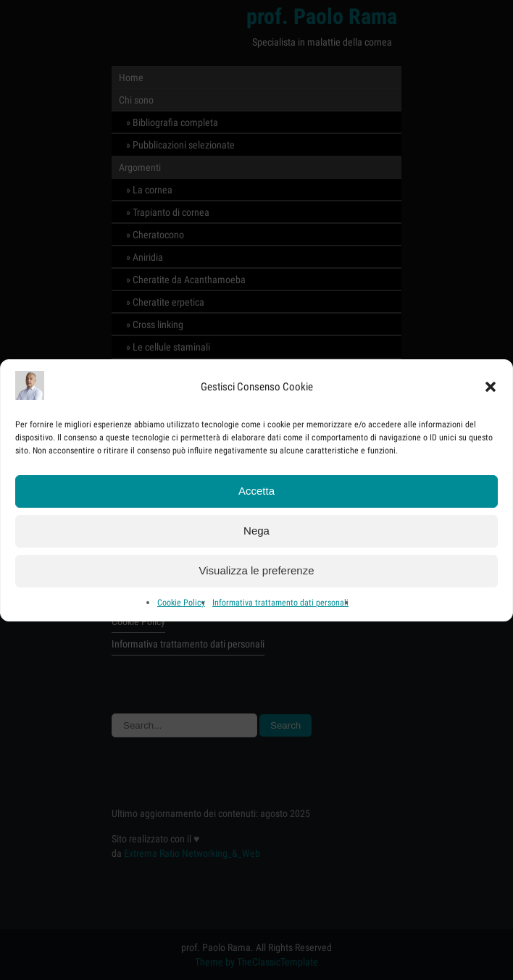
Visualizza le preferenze (257, 573)
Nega (256, 533)
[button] (491, 389)
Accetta (256, 493)
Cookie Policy (181, 605)
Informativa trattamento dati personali (280, 605)
